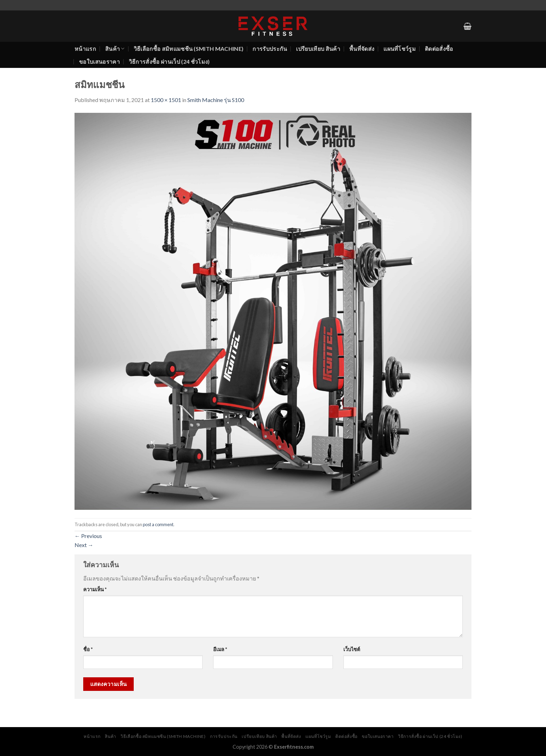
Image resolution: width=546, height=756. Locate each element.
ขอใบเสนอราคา (99, 61)
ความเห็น (95, 589)
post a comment (158, 524)
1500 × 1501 (166, 100)
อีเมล (220, 649)
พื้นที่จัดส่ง (362, 49)
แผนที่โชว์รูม (400, 49)
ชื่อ (88, 649)
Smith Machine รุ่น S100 (216, 100)
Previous (88, 536)
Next (84, 545)
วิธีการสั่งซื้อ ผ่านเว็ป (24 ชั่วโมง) (169, 61)
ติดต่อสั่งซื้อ (439, 49)
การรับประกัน (270, 49)
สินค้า (115, 49)
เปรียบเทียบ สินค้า (318, 49)
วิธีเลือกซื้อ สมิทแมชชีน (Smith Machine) (189, 49)
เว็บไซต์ (352, 649)
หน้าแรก (85, 49)
